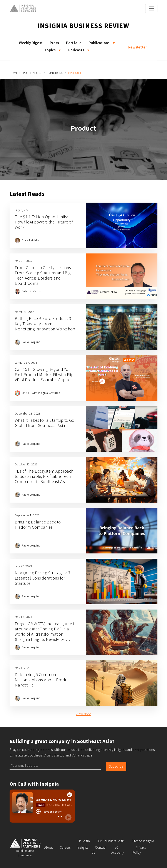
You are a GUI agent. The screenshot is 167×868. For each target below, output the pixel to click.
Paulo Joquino (31, 342)
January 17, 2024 (26, 363)
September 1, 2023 (27, 515)
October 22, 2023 (26, 464)
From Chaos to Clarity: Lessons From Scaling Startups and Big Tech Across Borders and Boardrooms (43, 275)
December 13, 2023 (28, 413)
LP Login (84, 841)
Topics (50, 50)
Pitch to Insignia (143, 841)
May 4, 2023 (23, 668)
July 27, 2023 (23, 566)
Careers (65, 847)
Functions (55, 73)
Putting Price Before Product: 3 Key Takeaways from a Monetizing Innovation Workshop (45, 324)
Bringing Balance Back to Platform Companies (38, 524)
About (49, 847)
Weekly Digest (31, 43)
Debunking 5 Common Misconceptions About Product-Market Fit (43, 680)
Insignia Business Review (83, 26)
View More (83, 714)
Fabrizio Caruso (32, 291)
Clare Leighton (31, 240)
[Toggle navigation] (151, 8)
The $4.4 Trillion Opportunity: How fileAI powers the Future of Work (44, 222)
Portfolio (74, 43)
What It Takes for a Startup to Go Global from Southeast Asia (45, 423)
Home (14, 73)
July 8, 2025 (23, 210)
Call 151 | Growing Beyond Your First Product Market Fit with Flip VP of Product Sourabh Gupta (44, 374)
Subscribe (116, 766)
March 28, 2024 (25, 312)
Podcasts (76, 50)
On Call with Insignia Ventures (41, 393)
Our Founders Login (111, 841)
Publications (99, 43)
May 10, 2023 (23, 617)
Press (54, 43)
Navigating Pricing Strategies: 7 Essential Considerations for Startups (43, 578)
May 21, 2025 (23, 261)
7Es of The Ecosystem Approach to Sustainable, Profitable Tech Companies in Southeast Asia (44, 476)
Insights (83, 847)
